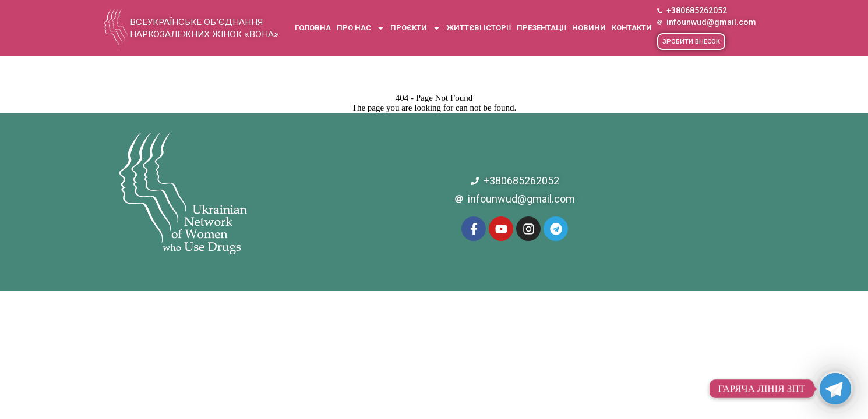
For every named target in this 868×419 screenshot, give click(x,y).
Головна (313, 28)
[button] (691, 42)
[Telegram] (835, 389)
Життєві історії (479, 28)
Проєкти (415, 28)
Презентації (541, 28)
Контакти (632, 28)
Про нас (361, 28)
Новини (589, 28)
